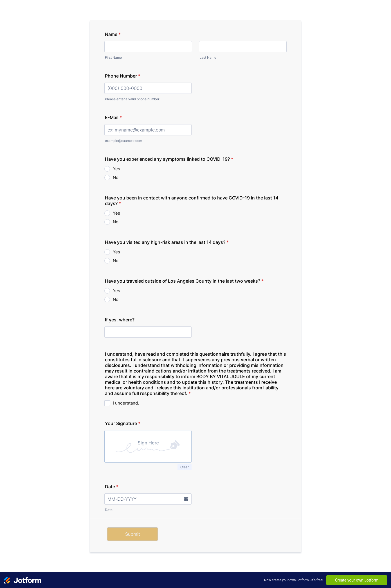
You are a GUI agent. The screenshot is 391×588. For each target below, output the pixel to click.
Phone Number (123, 76)
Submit (133, 534)
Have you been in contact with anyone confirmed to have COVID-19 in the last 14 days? (192, 201)
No (116, 177)
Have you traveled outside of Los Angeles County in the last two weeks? (184, 281)
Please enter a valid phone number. (132, 99)
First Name (113, 57)
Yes (116, 169)
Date (112, 487)
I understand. (126, 403)
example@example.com (123, 141)
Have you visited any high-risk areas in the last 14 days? (167, 242)
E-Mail (113, 117)
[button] (186, 499)
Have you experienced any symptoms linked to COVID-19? (169, 159)
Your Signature (123, 423)
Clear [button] (185, 467)
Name (113, 34)
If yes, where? (120, 320)
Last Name (208, 57)
